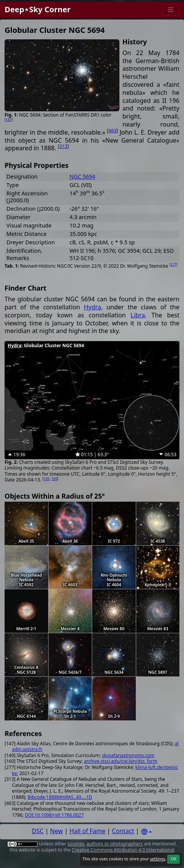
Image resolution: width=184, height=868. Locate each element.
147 (9, 119)
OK (173, 859)
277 (173, 264)
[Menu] (171, 10)
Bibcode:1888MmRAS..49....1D (60, 797)
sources (76, 844)
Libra (138, 315)
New (56, 831)
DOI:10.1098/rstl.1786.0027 (54, 815)
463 (113, 131)
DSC (38, 831)
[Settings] (147, 832)
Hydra (92, 307)
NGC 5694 (82, 176)
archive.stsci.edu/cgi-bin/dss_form (120, 761)
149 (46, 479)
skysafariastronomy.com (128, 755)
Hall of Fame (88, 831)
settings (158, 859)
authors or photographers (115, 844)
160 (54, 479)
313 (63, 146)
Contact (123, 831)
